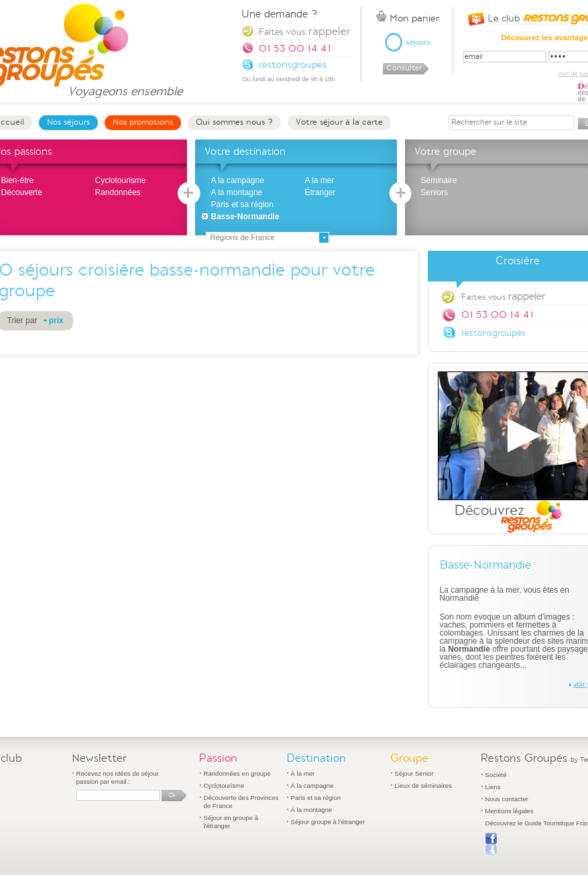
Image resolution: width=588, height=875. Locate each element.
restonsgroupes (493, 333)
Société (496, 775)
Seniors (435, 192)
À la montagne (312, 810)
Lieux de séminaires (423, 785)
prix (56, 320)
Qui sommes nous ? (234, 122)
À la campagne (312, 785)
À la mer (303, 773)
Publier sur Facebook (491, 844)
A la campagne (238, 180)
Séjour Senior (414, 773)
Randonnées (118, 192)
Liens (493, 787)
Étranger (320, 192)
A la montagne (237, 192)
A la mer (320, 180)
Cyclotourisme (121, 180)
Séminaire (439, 180)
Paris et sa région (242, 205)
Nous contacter (507, 799)
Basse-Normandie (245, 217)
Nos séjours (68, 122)
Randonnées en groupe (237, 773)
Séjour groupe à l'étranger (328, 822)
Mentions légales (510, 811)
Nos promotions (143, 122)
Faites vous (305, 31)
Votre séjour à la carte (339, 122)
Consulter (404, 68)
